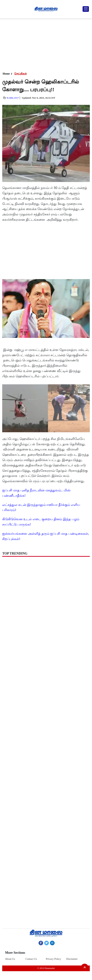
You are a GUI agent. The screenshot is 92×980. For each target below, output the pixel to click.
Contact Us (31, 959)
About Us (10, 959)
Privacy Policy (53, 959)
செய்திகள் (21, 74)
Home (6, 74)
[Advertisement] (45, 44)
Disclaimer (72, 959)
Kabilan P (13, 98)
